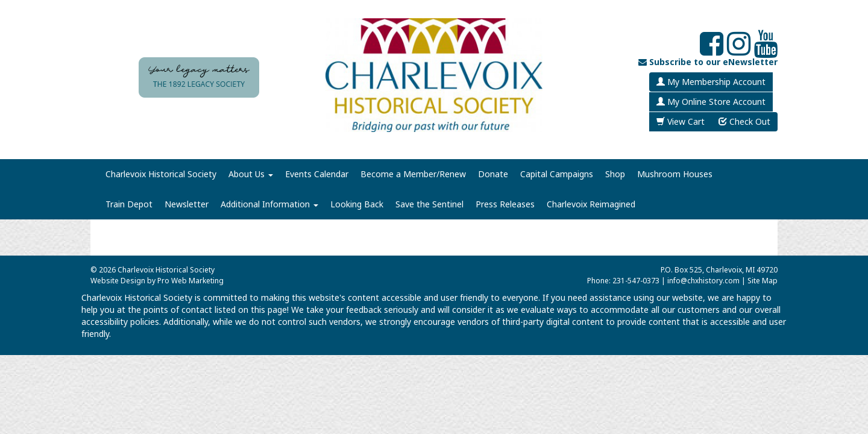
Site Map (763, 281)
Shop (615, 174)
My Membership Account (711, 82)
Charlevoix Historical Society (161, 174)
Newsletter (187, 204)
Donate (493, 174)
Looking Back (357, 204)
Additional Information (269, 204)
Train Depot (129, 204)
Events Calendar (317, 174)
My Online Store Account (711, 102)
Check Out (744, 121)
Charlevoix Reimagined (591, 204)
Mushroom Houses (675, 174)
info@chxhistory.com (703, 281)
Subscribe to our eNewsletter (708, 62)
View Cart (681, 121)
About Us (251, 174)
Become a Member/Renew (413, 174)
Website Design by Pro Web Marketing (157, 281)
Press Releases (505, 204)
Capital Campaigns (557, 174)
